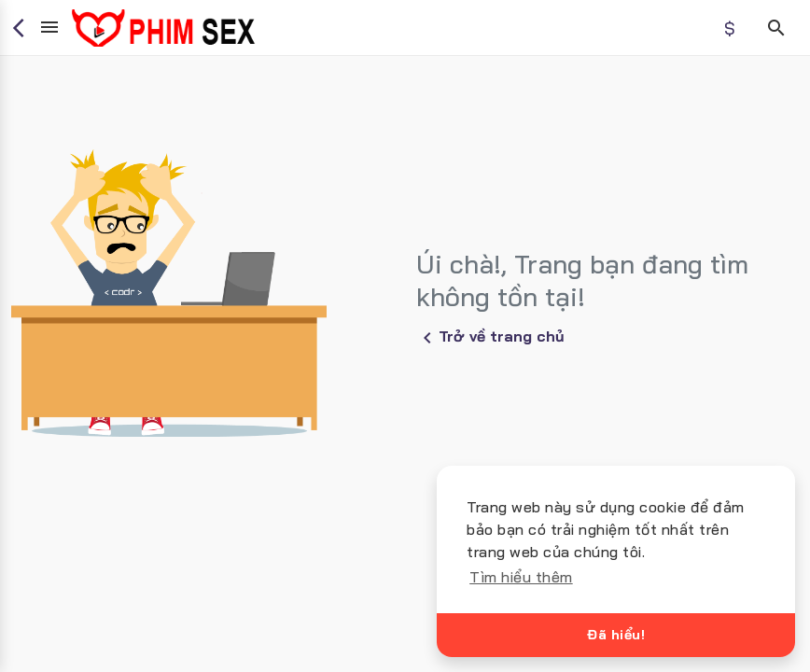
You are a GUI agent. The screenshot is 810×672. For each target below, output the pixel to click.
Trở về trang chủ (490, 338)
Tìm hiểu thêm (521, 577)
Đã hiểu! (616, 635)
